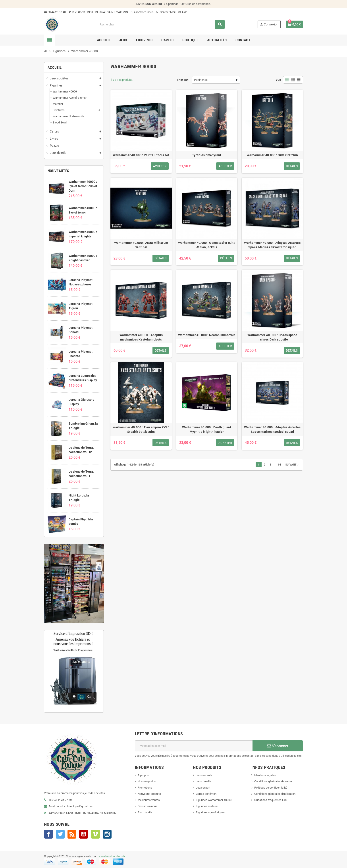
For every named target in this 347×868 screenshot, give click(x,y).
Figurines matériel (207, 806)
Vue (278, 80)
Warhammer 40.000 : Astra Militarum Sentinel (141, 245)
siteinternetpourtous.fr (112, 856)
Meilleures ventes (149, 800)
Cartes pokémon (206, 794)
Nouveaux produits (149, 794)
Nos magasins (147, 781)
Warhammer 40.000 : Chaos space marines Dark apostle (272, 337)
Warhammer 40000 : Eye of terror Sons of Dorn (83, 186)
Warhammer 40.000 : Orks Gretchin (272, 155)
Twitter (60, 834)
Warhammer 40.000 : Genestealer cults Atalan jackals (207, 245)
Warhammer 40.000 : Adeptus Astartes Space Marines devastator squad (272, 245)
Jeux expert (203, 788)
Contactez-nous (147, 806)
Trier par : (183, 80)
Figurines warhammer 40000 (214, 800)
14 (279, 465)
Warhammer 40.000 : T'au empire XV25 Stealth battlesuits (141, 429)
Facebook (48, 834)
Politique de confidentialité (271, 788)
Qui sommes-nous (142, 12)
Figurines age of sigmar (211, 812)
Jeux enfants (204, 775)
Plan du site (145, 812)
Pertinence (201, 80)
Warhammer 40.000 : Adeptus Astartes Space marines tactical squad (272, 429)
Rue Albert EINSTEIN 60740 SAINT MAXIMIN (98, 12)
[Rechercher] (159, 24)
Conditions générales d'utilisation (275, 794)
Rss (72, 834)
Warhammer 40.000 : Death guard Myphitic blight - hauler (207, 429)
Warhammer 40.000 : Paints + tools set (141, 155)
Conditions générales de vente (273, 781)
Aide (183, 12)
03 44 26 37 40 (55, 12)
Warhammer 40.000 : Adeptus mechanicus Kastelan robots (141, 337)
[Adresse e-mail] (194, 746)
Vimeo (95, 834)
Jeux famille (203, 781)
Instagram (107, 834)
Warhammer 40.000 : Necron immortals (207, 335)
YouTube (84, 834)
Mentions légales (265, 775)
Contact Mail (166, 12)
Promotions (145, 788)
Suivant (292, 465)
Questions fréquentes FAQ (271, 800)
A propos (143, 775)
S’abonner (278, 746)
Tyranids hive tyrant (207, 155)
